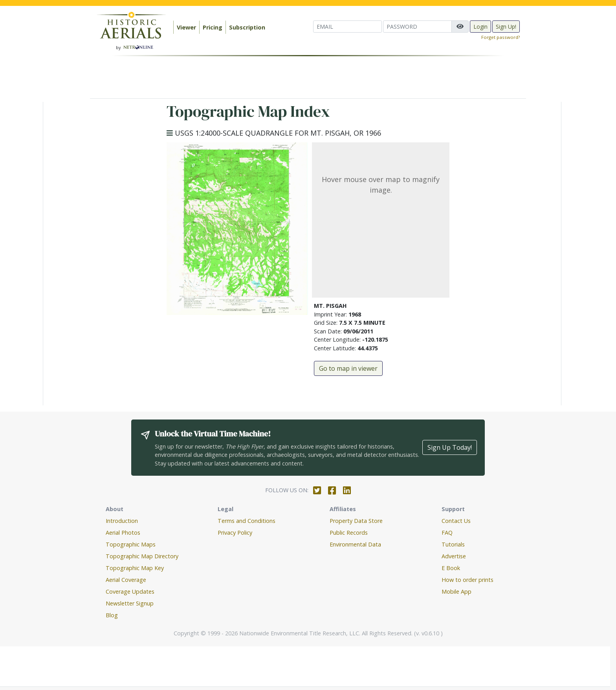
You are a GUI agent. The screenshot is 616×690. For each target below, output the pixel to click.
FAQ (447, 533)
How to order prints (467, 580)
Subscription (247, 27)
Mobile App (456, 592)
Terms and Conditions (247, 521)
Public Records (349, 533)
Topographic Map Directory (142, 556)
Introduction (122, 521)
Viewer (186, 27)
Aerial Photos (123, 533)
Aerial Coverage (126, 580)
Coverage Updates (130, 592)
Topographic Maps (131, 544)
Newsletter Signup (130, 603)
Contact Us (456, 521)
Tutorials (453, 544)
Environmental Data (355, 544)
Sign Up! (506, 27)
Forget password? (500, 37)
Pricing (213, 27)
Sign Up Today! (450, 447)
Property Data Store (356, 521)
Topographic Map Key (135, 568)
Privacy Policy (235, 533)
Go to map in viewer (348, 368)
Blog (112, 615)
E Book (451, 568)
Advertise (454, 556)
